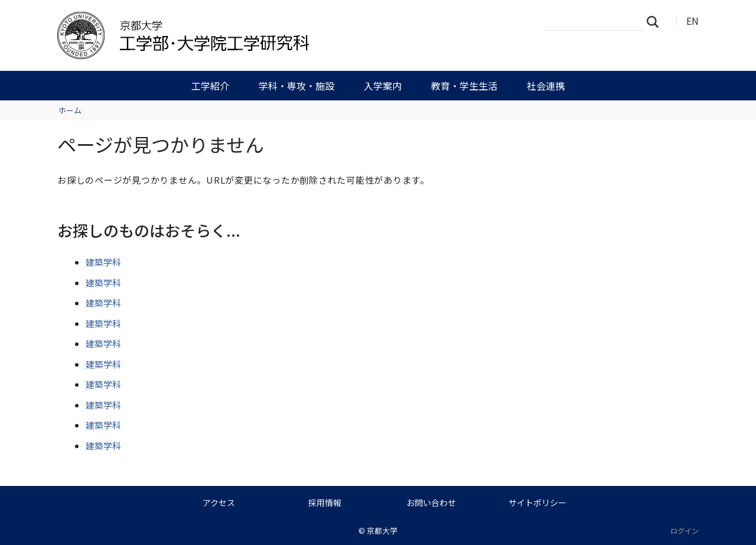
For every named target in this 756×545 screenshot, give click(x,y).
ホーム (70, 110)
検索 (656, 21)
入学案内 (383, 86)
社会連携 (546, 86)
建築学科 (103, 262)
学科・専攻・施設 (296, 86)
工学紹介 (210, 86)
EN (693, 21)
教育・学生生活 (464, 86)
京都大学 (382, 531)
